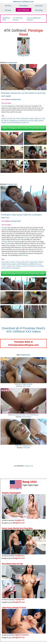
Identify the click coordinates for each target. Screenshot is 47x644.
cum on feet (16, 119)
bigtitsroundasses (22, 635)
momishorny (20, 556)
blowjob (4, 119)
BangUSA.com (19, 523)
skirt (8, 123)
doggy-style (33, 262)
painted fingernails (16, 123)
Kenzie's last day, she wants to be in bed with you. (23, 415)
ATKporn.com (29, 466)
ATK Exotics (39, 6)
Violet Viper (27, 448)
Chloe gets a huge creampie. (23, 384)
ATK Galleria (23, 6)
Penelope (4, 106)
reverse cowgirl (6, 266)
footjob (36, 121)
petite (36, 119)
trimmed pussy (24, 121)
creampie (18, 262)
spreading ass (32, 266)
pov (40, 119)
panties (32, 119)
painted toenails (34, 264)
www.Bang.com (16, 489)
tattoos (6, 121)
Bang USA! (30, 482)
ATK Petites (39, 10)
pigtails (24, 123)
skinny (31, 121)
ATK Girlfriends (23, 10)
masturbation (25, 119)
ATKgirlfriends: (25, 355)
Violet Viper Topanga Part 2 (24, 446)
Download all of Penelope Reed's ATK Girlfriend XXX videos (23, 330)
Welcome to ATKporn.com (24, 2)
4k (28, 123)
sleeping (19, 266)
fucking (9, 264)
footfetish (40, 262)
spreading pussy (14, 121)
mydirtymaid (20, 600)
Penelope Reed (12, 63)
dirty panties (25, 262)
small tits (25, 266)
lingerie (14, 264)
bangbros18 (20, 520)
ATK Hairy (8, 10)
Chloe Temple (27, 386)
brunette (9, 119)
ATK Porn (8, 6)
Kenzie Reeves (27, 417)
